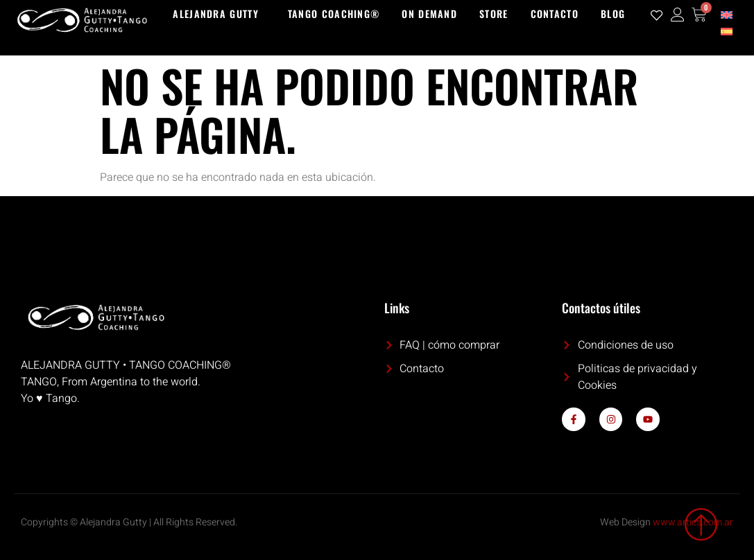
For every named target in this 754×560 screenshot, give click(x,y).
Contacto (555, 14)
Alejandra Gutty (216, 14)
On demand (429, 14)
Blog (613, 14)
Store (494, 14)
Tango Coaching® (334, 14)
